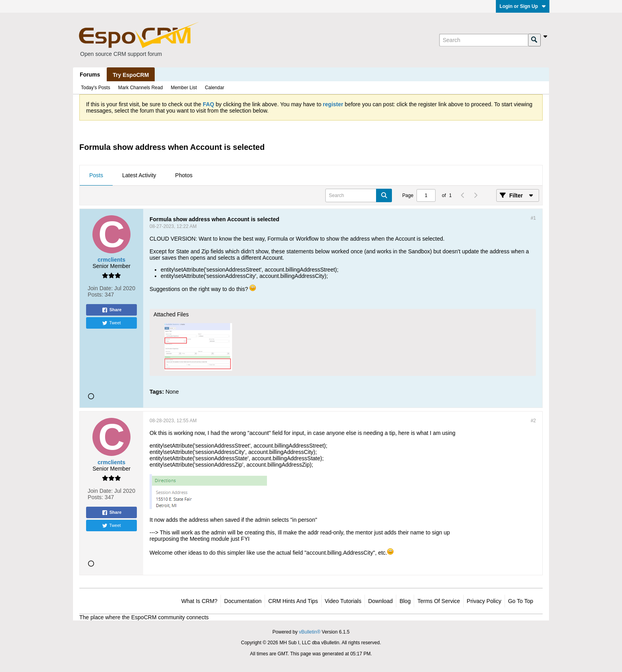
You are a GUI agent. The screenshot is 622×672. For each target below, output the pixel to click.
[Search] (484, 40)
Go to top (521, 601)
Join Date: (100, 288)
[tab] (96, 176)
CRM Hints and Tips (293, 601)
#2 (533, 421)
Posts (96, 175)
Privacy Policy (484, 601)
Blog (405, 601)
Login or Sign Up (523, 6)
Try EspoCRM (131, 75)
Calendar (214, 88)
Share (112, 310)
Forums (90, 75)
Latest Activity (139, 175)
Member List (184, 88)
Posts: (95, 295)
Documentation (243, 601)
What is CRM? (199, 601)
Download (380, 601)
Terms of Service (439, 601)
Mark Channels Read (141, 88)
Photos (184, 175)
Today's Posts (96, 88)
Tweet (111, 323)
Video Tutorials (343, 601)
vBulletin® (310, 632)
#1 (533, 218)
